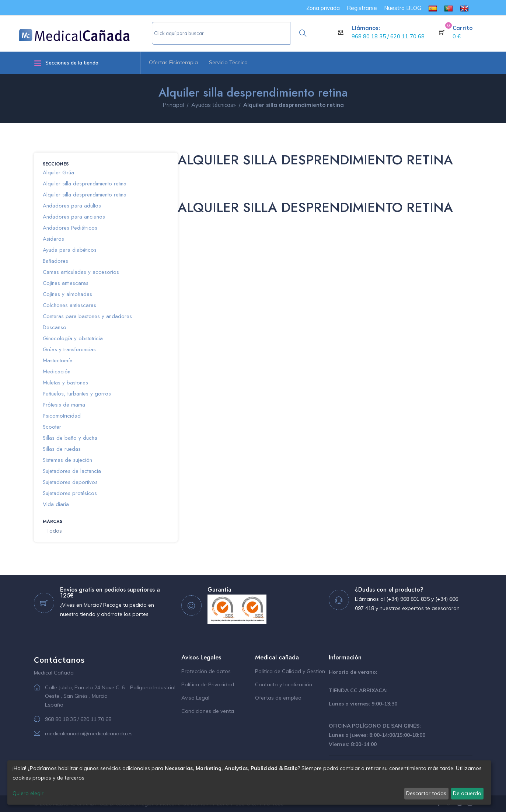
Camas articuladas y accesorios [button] (81, 272)
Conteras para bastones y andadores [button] (87, 316)
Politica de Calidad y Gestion (290, 671)
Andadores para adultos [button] (72, 206)
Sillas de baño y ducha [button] (70, 438)
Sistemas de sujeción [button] (67, 460)
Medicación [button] (57, 372)
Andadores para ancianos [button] (74, 217)
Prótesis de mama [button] (64, 405)
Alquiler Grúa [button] (58, 172)
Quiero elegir (28, 793)
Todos (54, 531)
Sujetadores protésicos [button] (70, 493)
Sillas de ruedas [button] (62, 449)
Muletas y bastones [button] (65, 383)
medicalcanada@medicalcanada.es (89, 733)
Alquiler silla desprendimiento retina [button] (85, 184)
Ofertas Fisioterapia (173, 62)
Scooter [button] (52, 427)
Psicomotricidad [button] (62, 416)
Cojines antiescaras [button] (66, 283)
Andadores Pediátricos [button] (70, 228)
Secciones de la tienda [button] (66, 63)
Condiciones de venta (208, 711)
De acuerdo (467, 793)
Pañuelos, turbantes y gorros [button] (77, 394)
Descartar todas (426, 793)
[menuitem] (433, 8)
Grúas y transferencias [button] (69, 349)
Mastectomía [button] (58, 360)
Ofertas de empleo (278, 698)
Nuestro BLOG (403, 8)
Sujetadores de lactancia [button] (72, 471)
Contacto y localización (284, 684)
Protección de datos (206, 671)
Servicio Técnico (228, 62)
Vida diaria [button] (56, 504)
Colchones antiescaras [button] (69, 305)
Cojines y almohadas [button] (67, 294)
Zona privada (323, 8)
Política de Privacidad (208, 684)
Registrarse (362, 8)
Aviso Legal (195, 698)
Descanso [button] (55, 327)
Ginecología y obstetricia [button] (73, 338)
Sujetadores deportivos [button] (70, 482)
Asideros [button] (53, 239)
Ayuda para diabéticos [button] (70, 250)
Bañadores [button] (55, 261)
